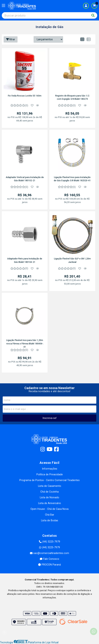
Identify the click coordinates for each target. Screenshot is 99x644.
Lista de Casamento (50, 486)
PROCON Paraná (49, 565)
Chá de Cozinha (49, 492)
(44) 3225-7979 (49, 542)
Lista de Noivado (49, 498)
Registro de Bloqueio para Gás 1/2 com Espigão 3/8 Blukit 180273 (72, 97)
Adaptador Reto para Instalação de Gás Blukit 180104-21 (25, 260)
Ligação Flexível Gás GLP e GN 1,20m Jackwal (72, 260)
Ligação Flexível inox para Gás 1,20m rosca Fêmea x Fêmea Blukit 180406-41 (25, 343)
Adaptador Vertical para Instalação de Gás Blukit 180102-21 (25, 179)
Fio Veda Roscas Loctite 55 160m (25, 96)
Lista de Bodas (50, 520)
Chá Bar (50, 515)
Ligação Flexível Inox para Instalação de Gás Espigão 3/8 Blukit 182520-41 (72, 179)
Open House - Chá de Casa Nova (49, 509)
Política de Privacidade (50, 475)
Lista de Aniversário (50, 503)
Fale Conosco (49, 559)
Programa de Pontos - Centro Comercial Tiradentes (49, 480)
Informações (50, 469)
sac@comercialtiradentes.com (49, 553)
